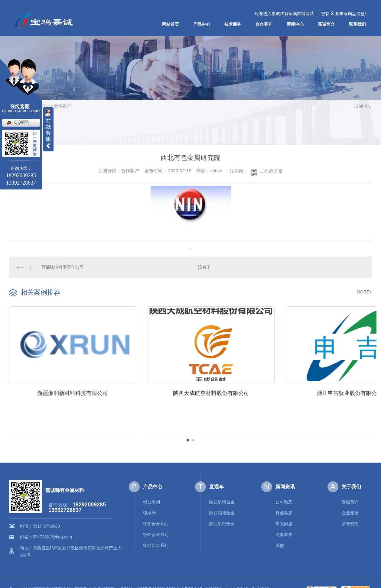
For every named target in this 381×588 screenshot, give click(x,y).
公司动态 (284, 500)
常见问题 (284, 522)
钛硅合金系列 (156, 544)
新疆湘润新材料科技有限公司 (71, 390)
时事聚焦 (284, 533)
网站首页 (171, 24)
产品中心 (202, 24)
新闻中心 (295, 24)
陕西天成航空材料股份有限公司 (205, 390)
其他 (280, 544)
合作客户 (264, 24)
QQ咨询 (22, 122)
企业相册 (350, 511)
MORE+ (364, 292)
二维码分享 (271, 171)
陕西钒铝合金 (222, 500)
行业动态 (284, 511)
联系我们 (357, 24)
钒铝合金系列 (156, 533)
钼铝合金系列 (156, 522)
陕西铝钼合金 (222, 511)
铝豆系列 (151, 500)
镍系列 (149, 511)
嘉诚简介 (326, 24)
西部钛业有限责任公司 (63, 267)
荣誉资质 (350, 522)
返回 (362, 106)
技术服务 (233, 24)
